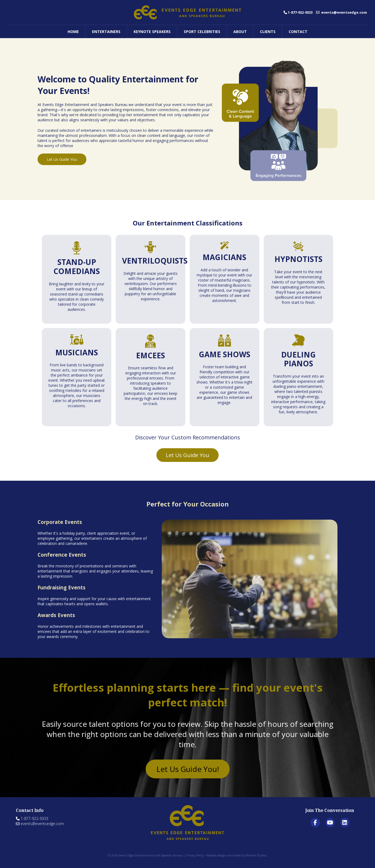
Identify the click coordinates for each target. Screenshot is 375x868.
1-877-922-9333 (298, 12)
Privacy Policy (195, 855)
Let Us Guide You (62, 159)
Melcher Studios (256, 855)
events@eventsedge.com (341, 12)
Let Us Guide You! (188, 769)
